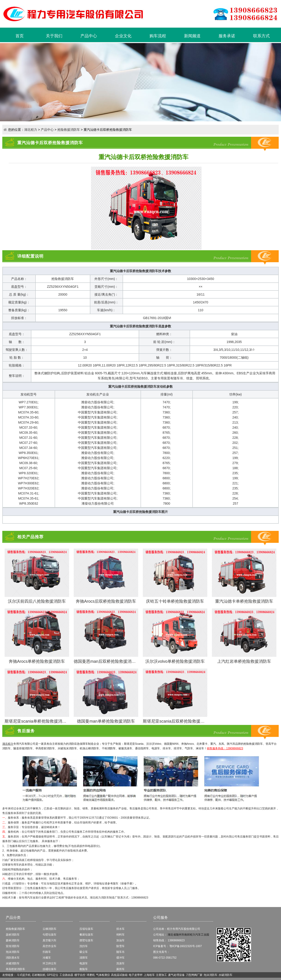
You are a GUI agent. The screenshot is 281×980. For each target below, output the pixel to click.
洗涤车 (120, 963)
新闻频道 (192, 36)
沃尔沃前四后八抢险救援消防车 (37, 601)
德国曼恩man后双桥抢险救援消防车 (107, 661)
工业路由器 (66, 975)
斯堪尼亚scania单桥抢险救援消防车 (38, 721)
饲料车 (120, 935)
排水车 (120, 929)
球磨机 (91, 975)
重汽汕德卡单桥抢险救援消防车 (244, 601)
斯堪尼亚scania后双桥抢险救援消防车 (178, 721)
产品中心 (89, 36)
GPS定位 (52, 975)
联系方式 (261, 36)
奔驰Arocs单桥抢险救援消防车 (37, 661)
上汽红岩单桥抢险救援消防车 (244, 661)
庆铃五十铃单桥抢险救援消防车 (175, 601)
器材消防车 (13, 935)
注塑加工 (161, 975)
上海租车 (149, 975)
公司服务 (161, 917)
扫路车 (47, 952)
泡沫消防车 (13, 952)
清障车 (84, 958)
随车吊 (120, 952)
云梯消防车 (50, 929)
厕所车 (120, 969)
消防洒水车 (13, 958)
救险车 (84, 969)
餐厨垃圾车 (86, 935)
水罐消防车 (13, 963)
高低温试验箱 (119, 975)
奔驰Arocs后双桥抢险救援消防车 (106, 601)
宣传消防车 (13, 946)
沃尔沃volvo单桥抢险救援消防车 (175, 661)
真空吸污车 (50, 940)
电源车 (84, 963)
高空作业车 (50, 946)
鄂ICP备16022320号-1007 (186, 946)
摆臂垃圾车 (86, 940)
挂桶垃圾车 (50, 969)
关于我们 (54, 36)
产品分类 (13, 917)
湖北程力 (31, 130)
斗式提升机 (24, 975)
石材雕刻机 (39, 975)
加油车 (120, 940)
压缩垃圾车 (86, 929)
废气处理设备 (176, 975)
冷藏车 (47, 958)
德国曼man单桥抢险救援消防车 (106, 721)
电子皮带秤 (136, 975)
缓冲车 (120, 958)
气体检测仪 (103, 975)
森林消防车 (13, 940)
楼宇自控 (80, 975)
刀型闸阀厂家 (194, 975)
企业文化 (123, 36)
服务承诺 (227, 36)
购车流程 (158, 36)
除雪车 (120, 946)
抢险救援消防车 (69, 130)
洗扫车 (84, 946)
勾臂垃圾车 (50, 935)
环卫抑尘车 (50, 963)
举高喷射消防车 (15, 969)
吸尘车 (84, 952)
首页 (20, 36)
